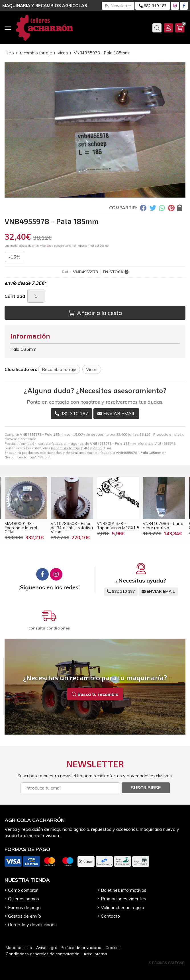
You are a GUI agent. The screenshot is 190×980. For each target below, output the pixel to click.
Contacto (110, 916)
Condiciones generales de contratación (43, 954)
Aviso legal (46, 948)
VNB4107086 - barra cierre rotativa (163, 526)
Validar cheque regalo (122, 907)
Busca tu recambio (95, 694)
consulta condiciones (49, 628)
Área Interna (95, 954)
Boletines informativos (124, 890)
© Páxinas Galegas (166, 963)
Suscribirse (146, 788)
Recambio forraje (66, 448)
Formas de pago (24, 907)
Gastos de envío (24, 916)
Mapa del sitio (19, 948)
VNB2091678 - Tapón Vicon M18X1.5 (118, 526)
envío (36, 246)
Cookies (113, 948)
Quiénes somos (24, 899)
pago (50, 246)
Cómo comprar (23, 890)
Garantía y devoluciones (32, 924)
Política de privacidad (81, 948)
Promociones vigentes (123, 899)
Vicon (97, 448)
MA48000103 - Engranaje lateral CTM (21, 528)
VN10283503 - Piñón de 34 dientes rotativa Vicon (72, 528)
